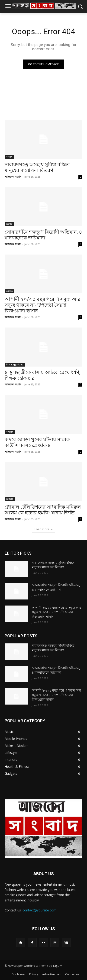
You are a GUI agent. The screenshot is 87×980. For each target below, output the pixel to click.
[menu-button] (8, 7)
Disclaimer (19, 974)
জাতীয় (9, 291)
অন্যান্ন (9, 157)
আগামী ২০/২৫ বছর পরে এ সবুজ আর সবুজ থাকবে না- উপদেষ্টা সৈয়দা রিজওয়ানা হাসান (43, 305)
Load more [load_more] (43, 529)
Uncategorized (15, 364)
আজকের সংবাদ (13, 177)
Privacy (34, 974)
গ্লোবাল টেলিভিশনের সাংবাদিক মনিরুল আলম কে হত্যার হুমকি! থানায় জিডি (43, 510)
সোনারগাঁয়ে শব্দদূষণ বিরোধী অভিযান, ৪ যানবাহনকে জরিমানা (43, 235)
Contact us (72, 974)
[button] (80, 7)
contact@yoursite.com (39, 910)
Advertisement (52, 974)
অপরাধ (10, 432)
